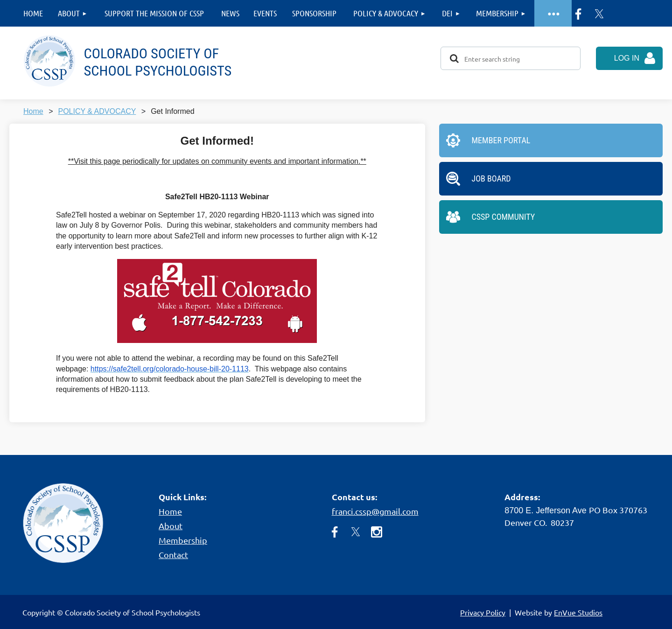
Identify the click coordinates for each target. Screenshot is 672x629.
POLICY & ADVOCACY (97, 111)
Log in (627, 58)
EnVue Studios (578, 612)
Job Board (491, 178)
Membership (183, 540)
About (171, 526)
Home (33, 111)
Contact (173, 555)
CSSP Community (504, 217)
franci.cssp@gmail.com (375, 511)
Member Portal (501, 140)
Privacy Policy (483, 612)
